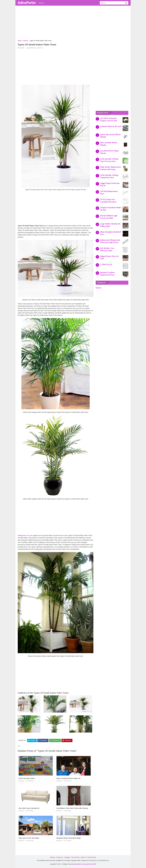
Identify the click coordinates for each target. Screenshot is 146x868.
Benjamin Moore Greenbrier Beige (69, 838)
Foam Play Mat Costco (27, 778)
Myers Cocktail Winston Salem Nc (68, 778)
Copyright (67, 857)
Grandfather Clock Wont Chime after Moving (72, 808)
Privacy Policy (92, 857)
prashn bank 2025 (91, 864)
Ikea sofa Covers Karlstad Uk (29, 808)
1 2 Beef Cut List (106, 264)
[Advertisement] (73, 23)
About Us (83, 857)
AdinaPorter (27, 3)
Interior (41, 3)
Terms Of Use (75, 857)
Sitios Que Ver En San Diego (29, 838)
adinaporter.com (23, 535)
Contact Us (60, 857)
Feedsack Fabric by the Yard (111, 126)
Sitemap (53, 857)
